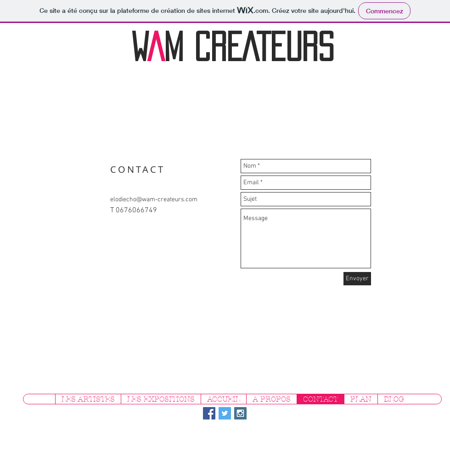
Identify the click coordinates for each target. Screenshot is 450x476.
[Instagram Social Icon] (240, 413)
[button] (88, 399)
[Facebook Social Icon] (209, 413)
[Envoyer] (357, 279)
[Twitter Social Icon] (225, 413)
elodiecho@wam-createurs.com (154, 200)
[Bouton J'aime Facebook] (384, 416)
